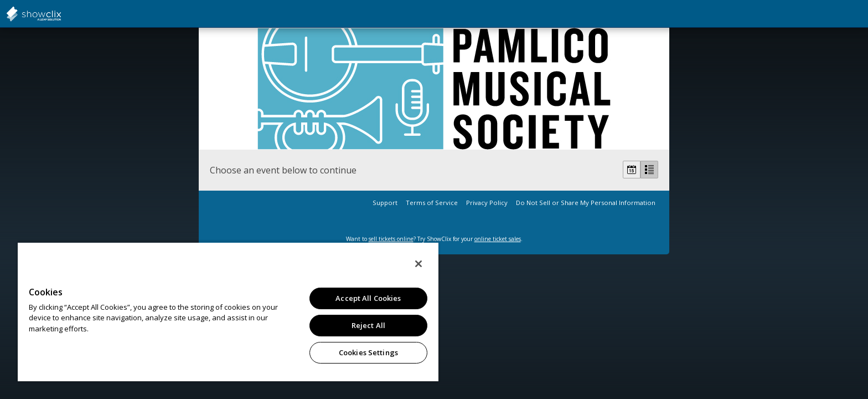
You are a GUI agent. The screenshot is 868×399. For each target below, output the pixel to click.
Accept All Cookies (368, 298)
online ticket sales (498, 239)
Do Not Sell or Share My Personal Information (586, 203)
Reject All (368, 325)
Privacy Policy (487, 203)
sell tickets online (391, 239)
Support (385, 203)
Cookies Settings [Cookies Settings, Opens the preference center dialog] (368, 352)
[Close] (418, 264)
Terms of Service (432, 203)
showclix (61, 14)
